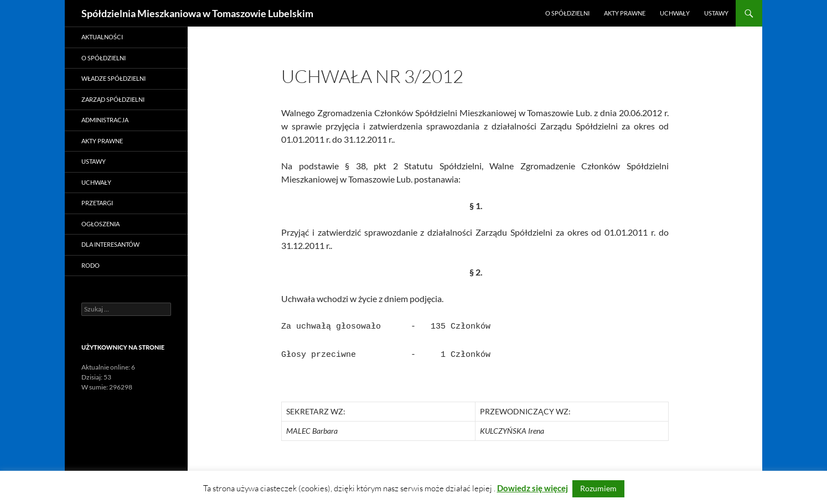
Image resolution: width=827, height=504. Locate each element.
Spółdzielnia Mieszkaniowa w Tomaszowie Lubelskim (197, 13)
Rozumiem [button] (598, 488)
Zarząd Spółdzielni (113, 99)
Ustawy (716, 13)
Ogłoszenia (100, 224)
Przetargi (97, 203)
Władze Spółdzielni (113, 78)
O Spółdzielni (567, 13)
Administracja (105, 120)
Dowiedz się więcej (533, 488)
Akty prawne (625, 13)
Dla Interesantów (110, 244)
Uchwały (675, 13)
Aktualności (102, 37)
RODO (91, 265)
